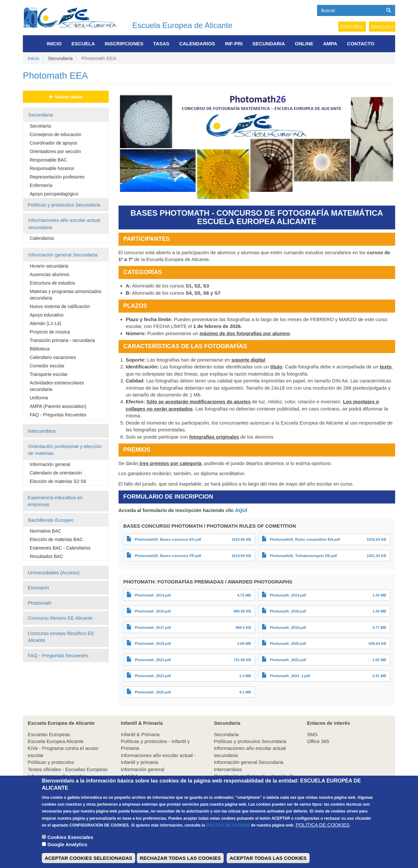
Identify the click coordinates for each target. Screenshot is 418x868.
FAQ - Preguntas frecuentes (58, 415)
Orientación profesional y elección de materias (65, 450)
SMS (312, 734)
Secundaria (269, 44)
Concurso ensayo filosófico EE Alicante (61, 637)
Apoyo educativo (47, 315)
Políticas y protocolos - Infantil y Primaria (155, 745)
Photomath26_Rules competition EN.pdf (305, 539)
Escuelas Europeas (49, 734)
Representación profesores (57, 177)
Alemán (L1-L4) (46, 323)
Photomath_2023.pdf (153, 676)
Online (304, 44)
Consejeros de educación (56, 134)
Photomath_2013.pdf (153, 595)
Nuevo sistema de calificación (60, 306)
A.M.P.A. (130, 776)
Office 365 (318, 741)
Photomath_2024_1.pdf (290, 676)
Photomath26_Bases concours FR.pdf (168, 556)
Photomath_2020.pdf (288, 643)
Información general (50, 464)
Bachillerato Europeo (51, 520)
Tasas (161, 44)
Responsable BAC (48, 160)
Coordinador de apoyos (54, 143)
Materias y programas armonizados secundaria (65, 295)
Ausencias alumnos (49, 274)
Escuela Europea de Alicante (182, 25)
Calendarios (197, 44)
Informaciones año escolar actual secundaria (64, 224)
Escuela (83, 44)
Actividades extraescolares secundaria (57, 386)
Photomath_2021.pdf (153, 660)
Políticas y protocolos (51, 762)
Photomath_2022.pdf (288, 660)
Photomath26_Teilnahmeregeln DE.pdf (303, 556)
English (382, 27)
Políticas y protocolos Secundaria (64, 205)
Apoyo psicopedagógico (54, 194)
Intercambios (42, 431)
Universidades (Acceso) (54, 573)
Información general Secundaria (63, 255)
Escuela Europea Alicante (56, 741)
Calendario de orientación (56, 473)
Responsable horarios (52, 168)
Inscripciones (124, 44)
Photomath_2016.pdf (288, 611)
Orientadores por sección (55, 151)
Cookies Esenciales (70, 847)
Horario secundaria (49, 266)
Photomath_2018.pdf (288, 628)
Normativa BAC (45, 531)
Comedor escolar (47, 366)
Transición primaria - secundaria (62, 340)
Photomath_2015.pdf (153, 611)
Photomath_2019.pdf (153, 643)
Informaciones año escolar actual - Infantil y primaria (158, 759)
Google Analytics (67, 854)
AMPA (330, 44)
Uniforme (39, 398)
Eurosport (38, 588)
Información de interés (52, 783)
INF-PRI (234, 44)
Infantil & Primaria (140, 734)
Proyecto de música (50, 332)
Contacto (361, 44)
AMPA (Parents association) (58, 406)
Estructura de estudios (52, 283)
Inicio (54, 44)
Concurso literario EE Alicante (60, 618)
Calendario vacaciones (53, 357)
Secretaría (40, 126)
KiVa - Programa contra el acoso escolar (63, 752)
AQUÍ (241, 510)
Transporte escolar (49, 374)
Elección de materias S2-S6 (58, 481)
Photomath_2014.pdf (288, 595)
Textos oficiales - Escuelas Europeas (68, 769)
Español (352, 27)
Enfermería (41, 185)
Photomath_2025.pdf (153, 692)
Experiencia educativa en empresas (55, 501)
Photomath (40, 603)
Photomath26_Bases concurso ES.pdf (168, 539)
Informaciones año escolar (56, 776)
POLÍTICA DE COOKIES (228, 835)
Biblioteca (40, 349)
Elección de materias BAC (56, 539)
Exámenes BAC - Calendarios (60, 548)
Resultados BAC (47, 556)
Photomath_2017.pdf (153, 628)
